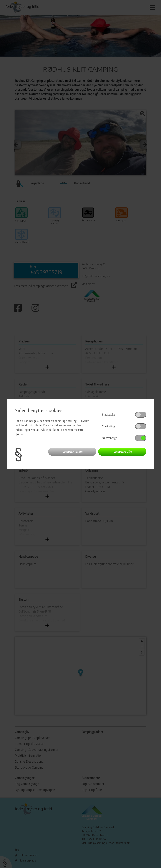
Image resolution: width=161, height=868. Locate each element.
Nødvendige (110, 438)
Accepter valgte (72, 452)
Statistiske (108, 415)
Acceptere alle (122, 452)
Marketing (108, 426)
